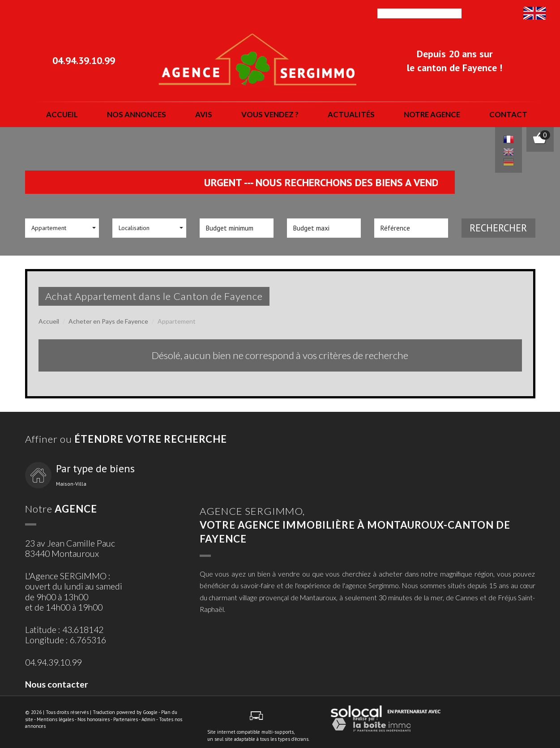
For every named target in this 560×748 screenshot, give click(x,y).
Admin (148, 719)
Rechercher (498, 228)
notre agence (432, 114)
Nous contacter (57, 684)
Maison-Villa (71, 484)
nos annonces (137, 114)
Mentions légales (55, 719)
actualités (351, 114)
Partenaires (126, 719)
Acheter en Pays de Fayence (108, 321)
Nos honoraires (94, 719)
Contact (508, 114)
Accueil (62, 114)
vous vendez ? (270, 114)
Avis (204, 114)
